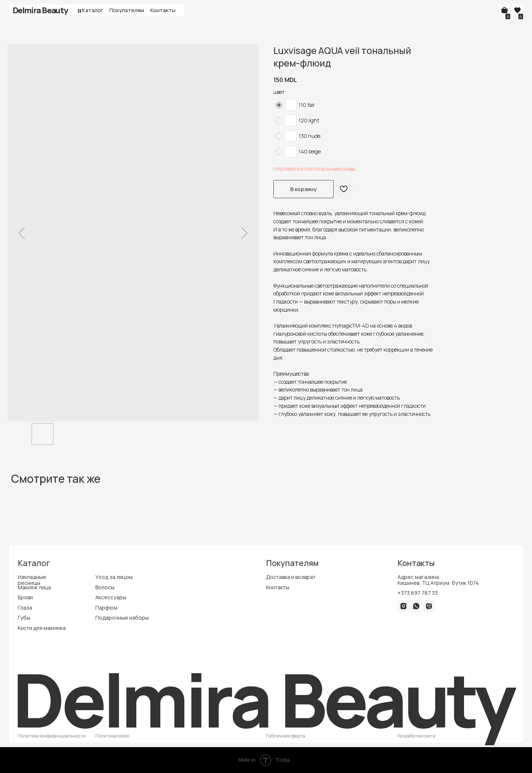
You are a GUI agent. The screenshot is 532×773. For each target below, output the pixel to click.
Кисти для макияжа (42, 628)
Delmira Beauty (40, 10)
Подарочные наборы (122, 618)
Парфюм (106, 608)
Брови (25, 597)
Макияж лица (34, 587)
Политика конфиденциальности (52, 736)
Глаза (25, 608)
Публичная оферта (286, 736)
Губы (24, 618)
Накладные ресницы (32, 580)
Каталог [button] (93, 10)
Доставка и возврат (291, 577)
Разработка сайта (417, 736)
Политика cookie (112, 736)
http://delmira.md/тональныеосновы (314, 169)
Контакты (163, 10)
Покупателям (127, 10)
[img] (404, 606)
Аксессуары (111, 597)
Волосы (105, 587)
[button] (79, 11)
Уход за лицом (114, 577)
